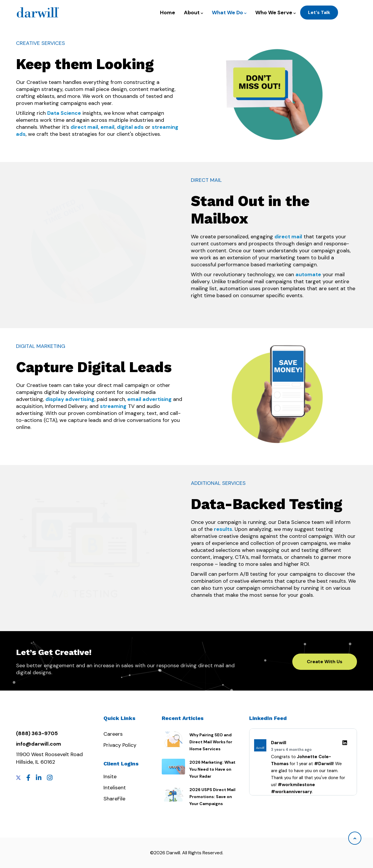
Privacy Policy (120, 745)
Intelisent (115, 788)
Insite (110, 777)
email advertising (149, 399)
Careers (113, 734)
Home (168, 13)
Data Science (64, 113)
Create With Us (325, 662)
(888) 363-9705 (37, 733)
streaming (113, 406)
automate (308, 274)
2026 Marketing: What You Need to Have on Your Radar (212, 769)
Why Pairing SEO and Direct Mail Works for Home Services (211, 742)
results (223, 529)
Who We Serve (276, 13)
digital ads (130, 127)
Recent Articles (183, 718)
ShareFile (114, 799)
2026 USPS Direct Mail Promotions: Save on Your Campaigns (212, 797)
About (193, 13)
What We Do (229, 13)
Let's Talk (319, 12)
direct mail (84, 127)
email (108, 127)
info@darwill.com (39, 744)
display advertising (70, 399)
